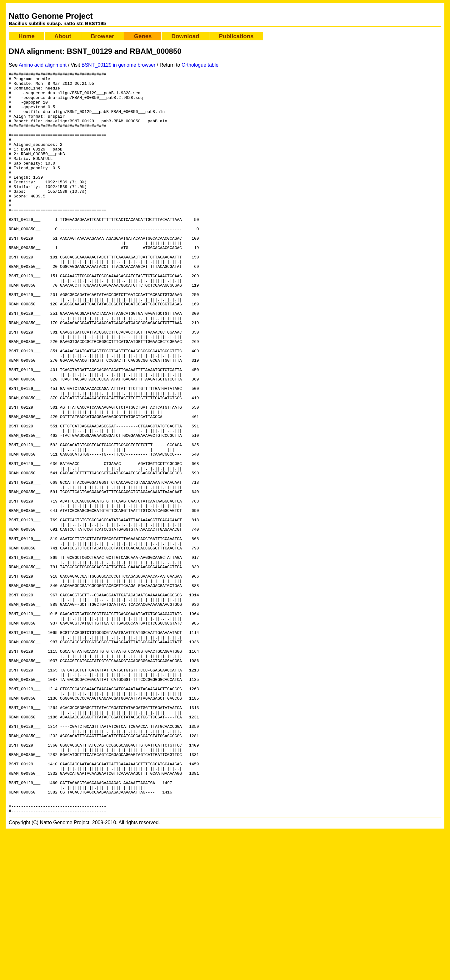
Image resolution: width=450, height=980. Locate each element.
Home (27, 36)
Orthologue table (200, 65)
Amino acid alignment (43, 65)
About (63, 36)
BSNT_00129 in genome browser (119, 65)
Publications (236, 36)
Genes (143, 36)
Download (185, 36)
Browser (103, 36)
